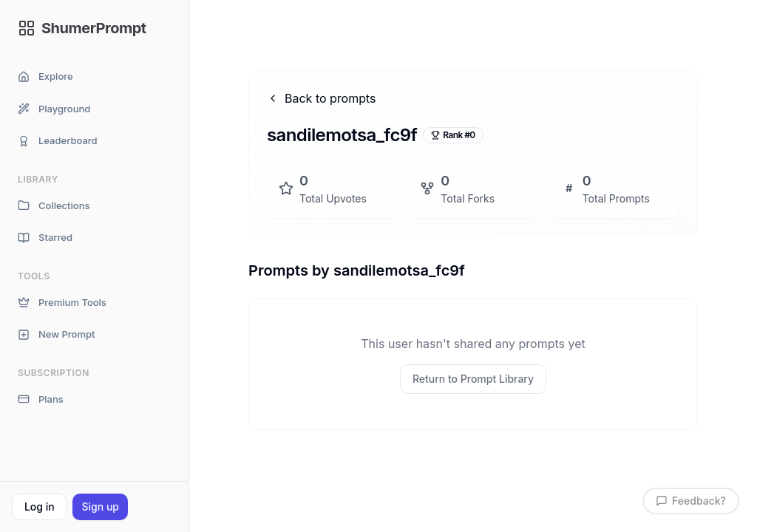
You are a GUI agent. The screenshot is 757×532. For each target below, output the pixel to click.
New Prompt (56, 334)
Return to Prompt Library (473, 379)
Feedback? (691, 501)
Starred (45, 238)
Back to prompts (322, 98)
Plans (41, 399)
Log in (40, 507)
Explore (45, 76)
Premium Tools (62, 303)
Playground (54, 109)
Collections (54, 206)
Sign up (100, 507)
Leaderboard (58, 141)
